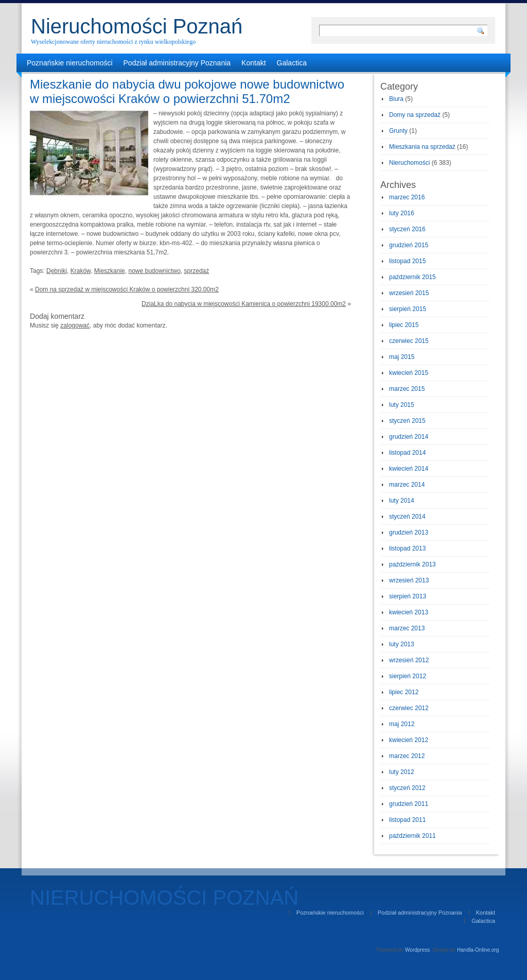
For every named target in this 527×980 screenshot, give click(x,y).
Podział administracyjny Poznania (177, 63)
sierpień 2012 (408, 676)
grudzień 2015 (409, 245)
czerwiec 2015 (409, 341)
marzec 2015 (407, 389)
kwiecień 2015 (409, 373)
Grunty (398, 131)
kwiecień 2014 (409, 469)
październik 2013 (412, 564)
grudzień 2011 (409, 804)
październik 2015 (412, 277)
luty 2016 (402, 213)
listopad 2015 (407, 261)
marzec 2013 (407, 628)
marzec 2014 (407, 485)
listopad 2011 (407, 820)
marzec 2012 (407, 756)
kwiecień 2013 (409, 612)
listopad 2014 (407, 453)
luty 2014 (402, 501)
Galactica (292, 63)
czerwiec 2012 (409, 708)
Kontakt (253, 63)
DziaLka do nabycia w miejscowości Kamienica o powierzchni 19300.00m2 (244, 304)
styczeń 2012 (407, 788)
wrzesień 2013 (409, 580)
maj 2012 (402, 724)
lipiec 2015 (404, 325)
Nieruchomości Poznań (137, 26)
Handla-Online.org (478, 950)
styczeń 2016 (407, 229)
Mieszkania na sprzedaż (422, 147)
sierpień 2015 (408, 309)
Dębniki (57, 271)
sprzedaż (197, 271)
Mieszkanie (110, 271)
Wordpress (417, 950)
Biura (396, 99)
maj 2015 (402, 357)
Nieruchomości (409, 163)
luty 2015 (402, 405)
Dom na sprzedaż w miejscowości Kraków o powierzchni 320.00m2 (127, 289)
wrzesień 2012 (409, 660)
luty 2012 (402, 772)
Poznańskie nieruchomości (70, 63)
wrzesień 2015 (409, 293)
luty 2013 (402, 644)
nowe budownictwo (154, 271)
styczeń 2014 (407, 517)
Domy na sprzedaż (415, 115)
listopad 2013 (407, 548)
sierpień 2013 (408, 596)
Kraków (81, 271)
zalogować (75, 325)
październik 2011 (412, 836)
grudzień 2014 (409, 437)
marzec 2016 (407, 197)
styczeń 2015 (407, 421)
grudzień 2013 (409, 532)
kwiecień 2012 (409, 740)
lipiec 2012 (404, 692)
